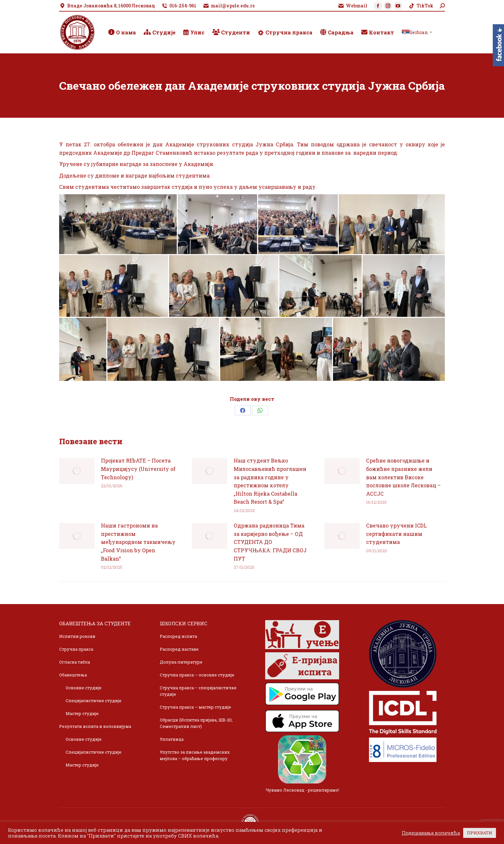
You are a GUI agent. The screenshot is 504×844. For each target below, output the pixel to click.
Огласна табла (75, 662)
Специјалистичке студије (94, 701)
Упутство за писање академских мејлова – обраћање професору (195, 755)
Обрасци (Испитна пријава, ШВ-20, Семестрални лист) (196, 723)
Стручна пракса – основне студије (197, 675)
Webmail (353, 6)
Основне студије (84, 688)
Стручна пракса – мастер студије (195, 707)
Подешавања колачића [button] (431, 833)
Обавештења (73, 675)
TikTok (421, 6)
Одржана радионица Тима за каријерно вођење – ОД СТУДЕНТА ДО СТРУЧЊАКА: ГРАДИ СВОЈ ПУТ (270, 542)
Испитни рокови (77, 636)
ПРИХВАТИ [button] (480, 833)
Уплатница (172, 739)
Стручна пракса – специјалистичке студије (198, 691)
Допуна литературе (181, 662)
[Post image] (77, 471)
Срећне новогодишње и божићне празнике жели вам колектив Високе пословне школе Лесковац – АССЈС (403, 477)
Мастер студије (82, 713)
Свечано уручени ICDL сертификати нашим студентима (396, 534)
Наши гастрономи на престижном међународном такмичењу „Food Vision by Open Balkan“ (138, 542)
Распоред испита (178, 636)
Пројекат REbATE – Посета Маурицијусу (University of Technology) (138, 469)
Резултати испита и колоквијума (95, 726)
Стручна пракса (76, 649)
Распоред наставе (179, 649)
